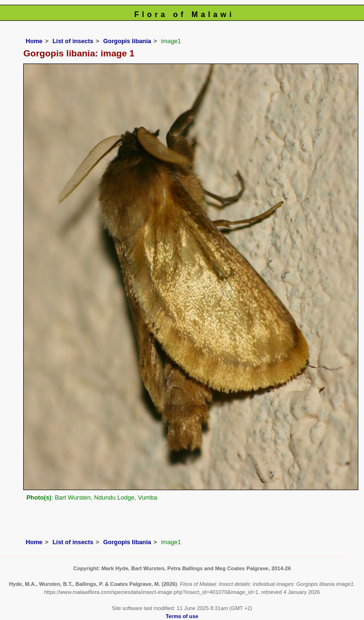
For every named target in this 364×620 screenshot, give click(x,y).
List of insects (73, 41)
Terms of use (182, 616)
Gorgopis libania (127, 41)
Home (34, 41)
